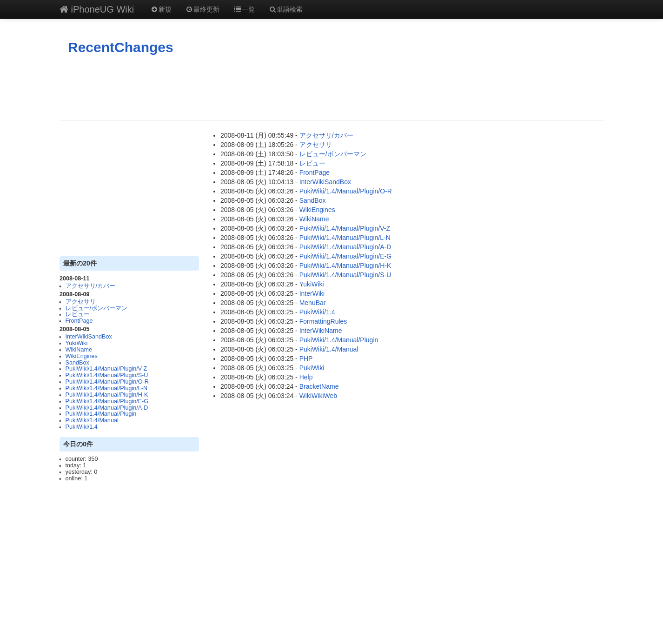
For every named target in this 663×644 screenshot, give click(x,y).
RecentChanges (121, 47)
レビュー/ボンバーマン (97, 308)
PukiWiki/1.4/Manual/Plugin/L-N (106, 388)
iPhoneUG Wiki (97, 9)
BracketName (319, 386)
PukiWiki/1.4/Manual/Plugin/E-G (107, 401)
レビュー (78, 314)
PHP (306, 359)
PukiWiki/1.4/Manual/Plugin (101, 414)
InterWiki (312, 293)
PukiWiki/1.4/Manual (92, 420)
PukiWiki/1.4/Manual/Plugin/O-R (107, 382)
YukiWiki (77, 343)
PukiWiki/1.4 (82, 427)
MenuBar (313, 303)
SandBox (77, 363)
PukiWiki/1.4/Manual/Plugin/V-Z (106, 369)
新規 (161, 9)
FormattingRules (323, 321)
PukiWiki (312, 368)
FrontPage (79, 321)
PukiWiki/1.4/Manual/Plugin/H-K (107, 395)
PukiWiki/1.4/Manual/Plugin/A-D (107, 408)
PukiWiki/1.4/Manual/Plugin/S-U (107, 375)
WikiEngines (82, 356)
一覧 (244, 9)
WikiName (79, 350)
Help (306, 377)
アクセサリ (81, 302)
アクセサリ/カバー (91, 286)
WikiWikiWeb (318, 396)
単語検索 (286, 9)
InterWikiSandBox (89, 337)
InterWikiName (321, 331)
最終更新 (203, 9)
